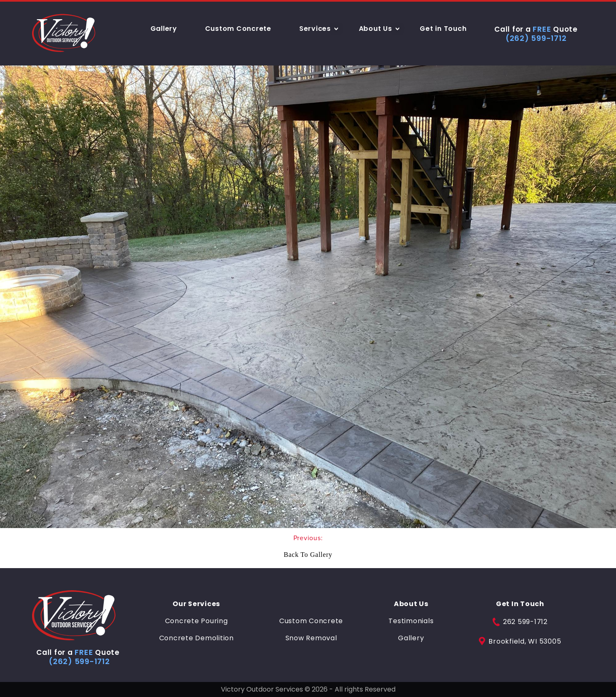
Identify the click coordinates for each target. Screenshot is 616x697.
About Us (376, 29)
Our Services (196, 604)
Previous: (308, 538)
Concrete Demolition (197, 638)
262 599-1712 (520, 622)
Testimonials (411, 621)
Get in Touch (443, 29)
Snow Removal (311, 638)
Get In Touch (520, 604)
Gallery (164, 29)
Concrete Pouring (197, 621)
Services (315, 29)
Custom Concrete (238, 29)
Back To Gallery (308, 555)
